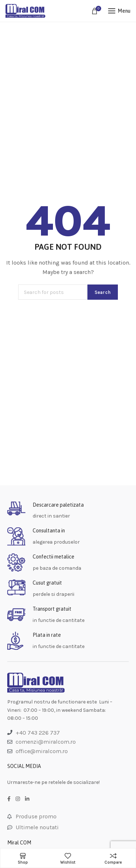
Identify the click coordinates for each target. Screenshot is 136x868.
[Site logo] (25, 11)
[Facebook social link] (9, 799)
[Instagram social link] (18, 799)
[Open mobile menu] (119, 11)
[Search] (52, 292)
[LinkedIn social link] (27, 799)
